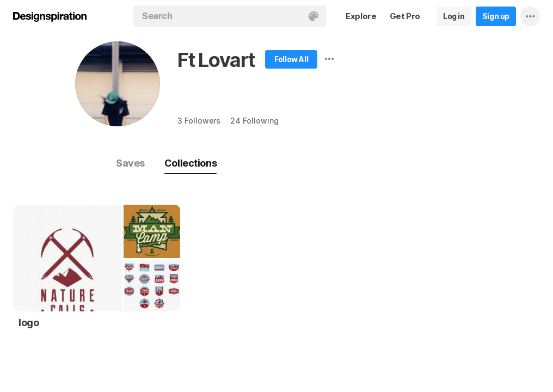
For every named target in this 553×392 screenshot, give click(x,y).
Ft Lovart (216, 60)
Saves (130, 163)
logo (29, 323)
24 (254, 121)
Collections (191, 163)
